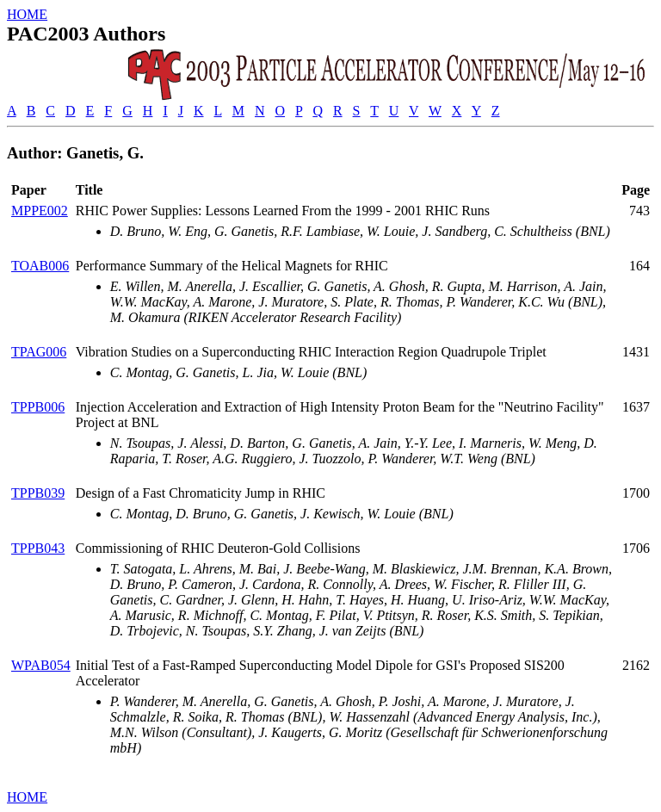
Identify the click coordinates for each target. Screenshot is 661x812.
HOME (27, 14)
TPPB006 (38, 407)
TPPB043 (38, 548)
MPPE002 (40, 211)
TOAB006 (40, 266)
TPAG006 (39, 352)
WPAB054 (41, 665)
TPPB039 (38, 493)
